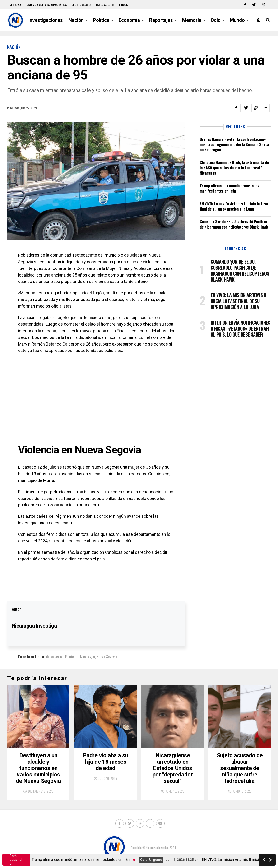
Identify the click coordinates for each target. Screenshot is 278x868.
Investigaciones (46, 20)
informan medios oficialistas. (45, 306)
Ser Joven (16, 5)
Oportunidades (81, 5)
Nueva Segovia (107, 657)
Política (101, 20)
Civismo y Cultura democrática (46, 5)
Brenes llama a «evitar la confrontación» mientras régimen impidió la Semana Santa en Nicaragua (234, 145)
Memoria (192, 20)
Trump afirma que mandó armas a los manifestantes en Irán (229, 188)
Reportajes (161, 20)
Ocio (216, 20)
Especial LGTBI (105, 5)
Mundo (237, 20)
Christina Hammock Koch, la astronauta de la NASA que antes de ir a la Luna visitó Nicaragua (234, 168)
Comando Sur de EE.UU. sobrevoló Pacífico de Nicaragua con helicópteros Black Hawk (234, 224)
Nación (76, 20)
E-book (123, 5)
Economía (129, 20)
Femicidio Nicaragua (80, 657)
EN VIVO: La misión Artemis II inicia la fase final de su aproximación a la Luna (234, 206)
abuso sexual (54, 657)
